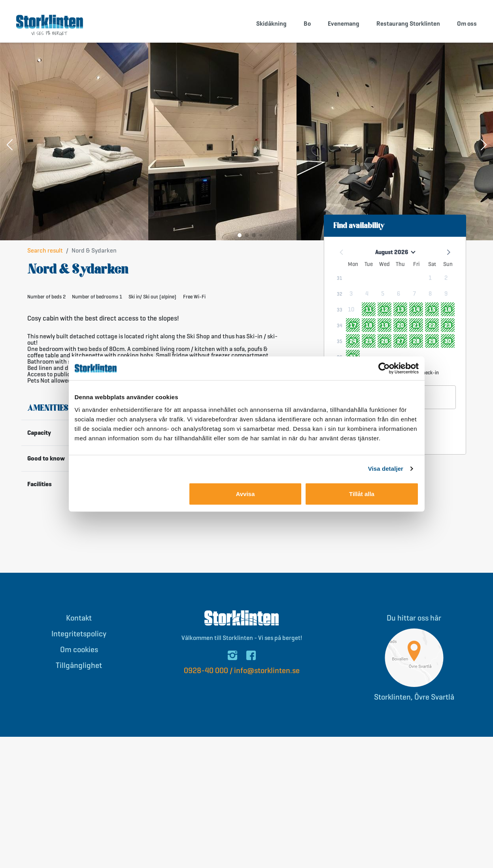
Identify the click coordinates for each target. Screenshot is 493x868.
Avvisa (245, 493)
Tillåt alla (362, 493)
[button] (9, 150)
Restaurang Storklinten (408, 24)
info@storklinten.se (267, 675)
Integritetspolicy (79, 639)
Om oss (467, 24)
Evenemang (344, 24)
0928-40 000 (206, 675)
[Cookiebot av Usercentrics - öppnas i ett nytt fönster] (384, 368)
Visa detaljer (386, 469)
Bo (307, 24)
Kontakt (79, 623)
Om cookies (79, 654)
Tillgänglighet (79, 670)
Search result (45, 255)
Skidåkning (271, 24)
